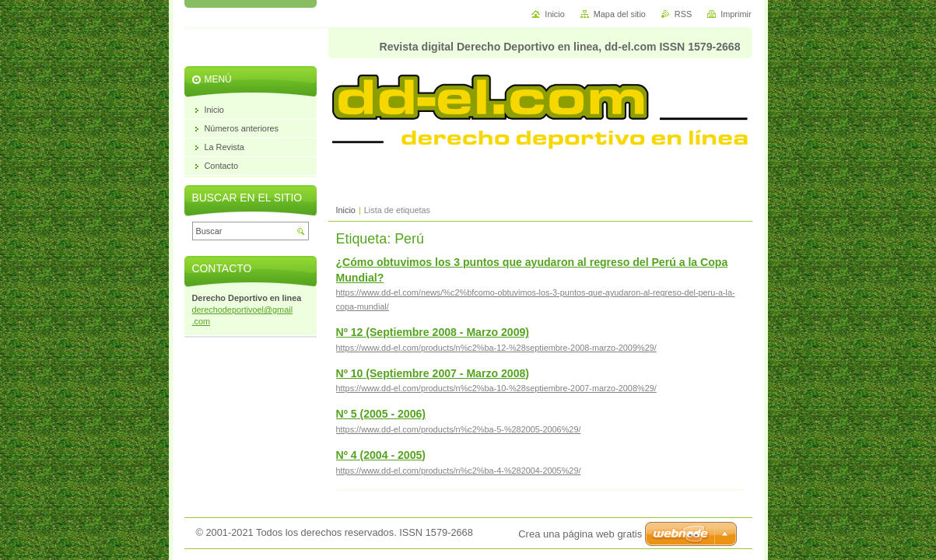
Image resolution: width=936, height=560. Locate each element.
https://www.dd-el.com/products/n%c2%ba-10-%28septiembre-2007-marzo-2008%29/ (496, 388)
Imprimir (736, 14)
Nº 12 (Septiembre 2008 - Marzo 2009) (433, 332)
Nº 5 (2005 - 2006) (381, 414)
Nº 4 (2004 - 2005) (381, 455)
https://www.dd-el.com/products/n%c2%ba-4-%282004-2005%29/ (459, 471)
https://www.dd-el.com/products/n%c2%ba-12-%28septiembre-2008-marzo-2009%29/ (496, 348)
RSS (683, 14)
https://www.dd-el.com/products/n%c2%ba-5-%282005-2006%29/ (459, 429)
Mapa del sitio (620, 14)
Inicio (346, 210)
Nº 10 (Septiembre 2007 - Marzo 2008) (433, 373)
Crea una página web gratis (580, 534)
